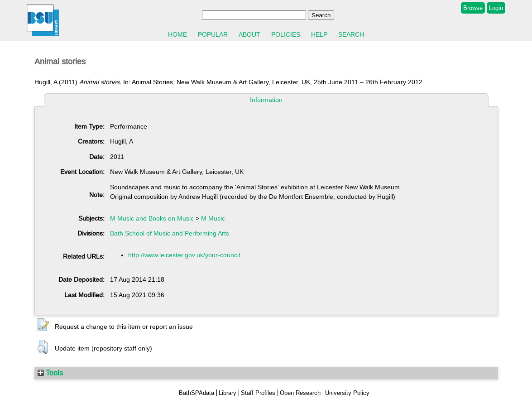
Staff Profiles (258, 393)
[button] (43, 325)
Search (351, 34)
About (249, 34)
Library (228, 393)
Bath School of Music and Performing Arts (170, 233)
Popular (213, 34)
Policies (286, 34)
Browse (473, 8)
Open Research (300, 393)
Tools (50, 373)
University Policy (347, 393)
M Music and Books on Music (152, 218)
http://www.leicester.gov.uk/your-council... (187, 255)
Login (496, 8)
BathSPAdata (197, 393)
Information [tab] (266, 100)
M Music (213, 218)
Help (319, 34)
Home (177, 34)
